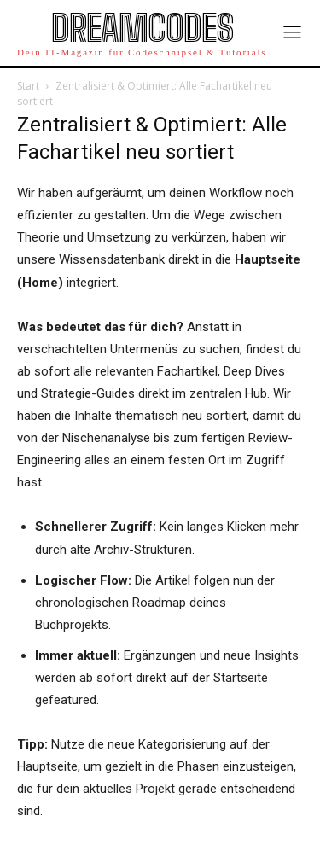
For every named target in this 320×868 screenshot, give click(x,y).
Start (28, 86)
